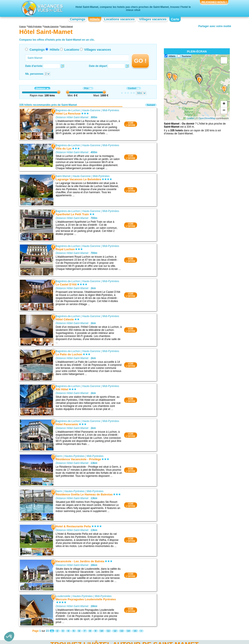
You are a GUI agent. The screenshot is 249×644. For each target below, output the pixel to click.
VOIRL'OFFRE (131, 124)
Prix (88, 88)
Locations (72, 50)
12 (115, 631)
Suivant (151, 105)
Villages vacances (153, 19)
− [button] (224, 111)
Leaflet (190, 118)
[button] (9, 637)
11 (108, 631)
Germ (59, 456)
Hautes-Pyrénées (75, 456)
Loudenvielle (63, 596)
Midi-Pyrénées (111, 110)
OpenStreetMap (207, 118)
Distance (42, 88)
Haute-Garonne (91, 110)
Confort (134, 88)
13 (122, 631)
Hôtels (95, 19)
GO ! (140, 61)
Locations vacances (119, 19)
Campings (78, 19)
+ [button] (224, 104)
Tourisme (186, 56)
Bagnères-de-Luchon (68, 110)
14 (128, 631)
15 (135, 631)
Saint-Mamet (63, 176)
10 (102, 631)
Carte (175, 19)
